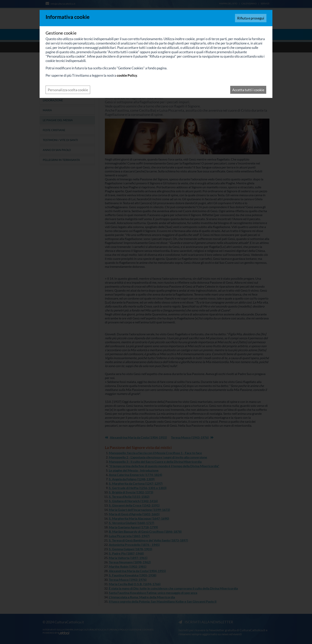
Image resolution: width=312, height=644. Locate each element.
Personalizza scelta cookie (68, 90)
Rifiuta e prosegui (251, 18)
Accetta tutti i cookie (248, 90)
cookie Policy (127, 75)
